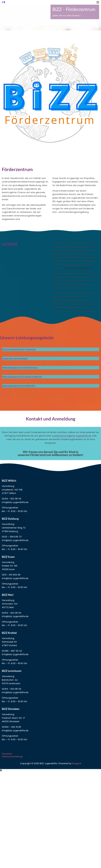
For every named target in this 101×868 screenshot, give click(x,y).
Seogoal (77, 763)
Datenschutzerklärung (12, 757)
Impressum (7, 754)
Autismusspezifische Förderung (19, 349)
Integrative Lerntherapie (15, 358)
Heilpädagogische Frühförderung (20, 367)
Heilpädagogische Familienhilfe (19, 386)
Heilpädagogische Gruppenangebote (22, 377)
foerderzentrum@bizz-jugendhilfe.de (72, 436)
